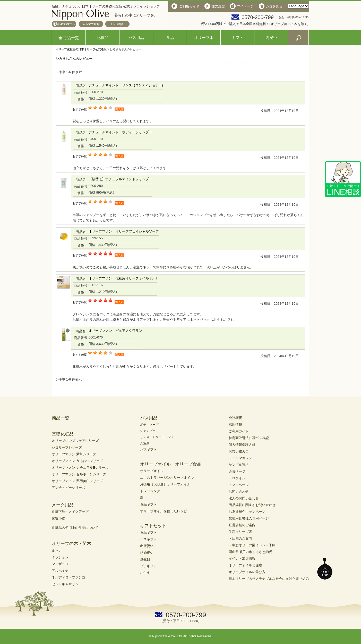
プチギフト (148, 566)
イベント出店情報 (242, 559)
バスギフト (148, 449)
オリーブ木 (204, 38)
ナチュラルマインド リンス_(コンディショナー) (126, 85)
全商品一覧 (69, 38)
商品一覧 (61, 418)
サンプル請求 (239, 465)
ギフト (238, 38)
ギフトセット (153, 526)
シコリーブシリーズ (67, 447)
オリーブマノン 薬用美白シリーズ (77, 481)
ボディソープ (149, 425)
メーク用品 (63, 505)
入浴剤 (145, 443)
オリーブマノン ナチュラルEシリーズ (80, 468)
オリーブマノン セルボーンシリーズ (79, 474)
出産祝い (147, 546)
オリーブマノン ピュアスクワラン (115, 331)
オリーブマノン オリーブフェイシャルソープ (124, 231)
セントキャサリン (65, 584)
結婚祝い (147, 553)
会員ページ (237, 471)
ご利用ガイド (239, 431)
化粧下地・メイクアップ (70, 512)
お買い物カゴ (239, 451)
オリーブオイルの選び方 (247, 572)
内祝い (271, 38)
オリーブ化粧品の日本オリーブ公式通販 (81, 49)
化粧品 (103, 38)
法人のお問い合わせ (244, 498)
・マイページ (239, 485)
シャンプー (148, 431)
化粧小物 (58, 518)
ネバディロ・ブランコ (68, 577)
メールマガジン (240, 458)
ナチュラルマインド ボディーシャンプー (120, 132)
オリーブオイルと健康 (245, 565)
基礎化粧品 (63, 434)
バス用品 (136, 38)
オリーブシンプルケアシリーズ (75, 441)
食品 (170, 38)
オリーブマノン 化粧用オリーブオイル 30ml (123, 278)
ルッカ (57, 551)
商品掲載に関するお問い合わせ (252, 505)
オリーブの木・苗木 (71, 544)
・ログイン (237, 478)
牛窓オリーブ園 (240, 532)
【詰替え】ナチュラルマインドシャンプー (120, 179)
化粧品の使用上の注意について (75, 528)
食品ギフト (148, 504)
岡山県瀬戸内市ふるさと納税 (250, 552)
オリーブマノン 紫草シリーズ (74, 454)
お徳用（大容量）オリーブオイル (165, 484)
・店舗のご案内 (240, 538)
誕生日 (145, 559)
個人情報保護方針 (242, 445)
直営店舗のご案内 (242, 525)
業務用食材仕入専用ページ (249, 518)
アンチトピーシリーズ (68, 488)
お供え (145, 573)
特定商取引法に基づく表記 (249, 438)
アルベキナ (60, 571)
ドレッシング (150, 491)
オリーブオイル (152, 471)
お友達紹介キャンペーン (247, 512)
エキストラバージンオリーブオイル (167, 478)
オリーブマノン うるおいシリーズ (77, 461)
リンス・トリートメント (157, 437)
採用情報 (235, 424)
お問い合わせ (239, 492)
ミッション (60, 557)
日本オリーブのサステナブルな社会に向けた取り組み (269, 579)
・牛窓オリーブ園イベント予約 (252, 545)
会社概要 (235, 418)
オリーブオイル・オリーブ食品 (171, 464)
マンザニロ (60, 564)
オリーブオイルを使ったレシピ (164, 511)
